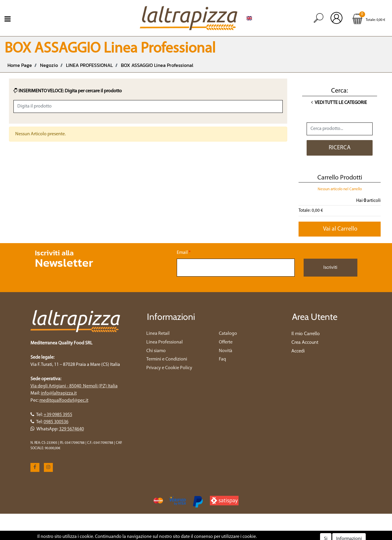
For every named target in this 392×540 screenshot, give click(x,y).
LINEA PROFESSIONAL (89, 65)
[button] (319, 18)
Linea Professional (165, 342)
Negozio (49, 65)
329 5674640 (72, 429)
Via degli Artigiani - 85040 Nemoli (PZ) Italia (74, 386)
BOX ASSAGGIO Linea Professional (157, 65)
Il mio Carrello (306, 333)
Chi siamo (156, 351)
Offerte (226, 342)
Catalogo (228, 334)
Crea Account (305, 342)
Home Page (20, 65)
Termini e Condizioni (167, 359)
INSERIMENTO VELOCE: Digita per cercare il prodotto (68, 91)
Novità (226, 351)
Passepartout (220, 536)
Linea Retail (158, 334)
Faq (222, 359)
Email (184, 253)
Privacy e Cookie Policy (169, 368)
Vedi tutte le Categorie (339, 103)
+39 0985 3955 (58, 415)
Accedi (298, 351)
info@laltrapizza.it (59, 393)
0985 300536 (56, 422)
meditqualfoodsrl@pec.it (64, 401)
